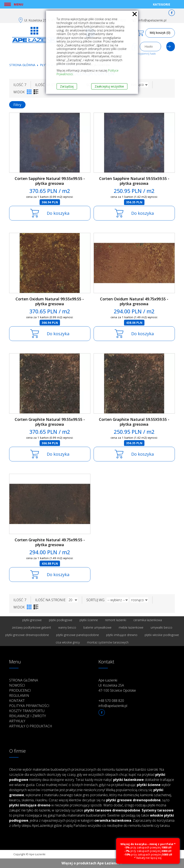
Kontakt (17, 701)
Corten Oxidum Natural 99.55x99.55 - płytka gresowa (50, 301)
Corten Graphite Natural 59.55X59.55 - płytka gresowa (134, 422)
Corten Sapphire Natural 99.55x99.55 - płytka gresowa (50, 181)
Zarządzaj (67, 86)
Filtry (17, 105)
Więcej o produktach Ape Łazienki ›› (92, 863)
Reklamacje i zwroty (28, 716)
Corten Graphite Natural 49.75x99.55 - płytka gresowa (50, 542)
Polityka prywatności (29, 706)
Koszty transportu (27, 711)
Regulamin (19, 696)
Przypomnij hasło (146, 54)
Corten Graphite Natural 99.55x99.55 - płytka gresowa (50, 422)
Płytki (45, 65)
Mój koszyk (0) (160, 33)
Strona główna (22, 65)
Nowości (17, 685)
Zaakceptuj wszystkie (109, 86)
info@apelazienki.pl (152, 20)
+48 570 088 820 (111, 701)
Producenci (20, 690)
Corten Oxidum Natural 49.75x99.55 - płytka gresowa (134, 301)
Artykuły (17, 721)
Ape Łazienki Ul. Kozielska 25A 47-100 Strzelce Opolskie (117, 685)
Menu (19, 4)
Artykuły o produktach (31, 726)
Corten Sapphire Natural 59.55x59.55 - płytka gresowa (134, 181)
